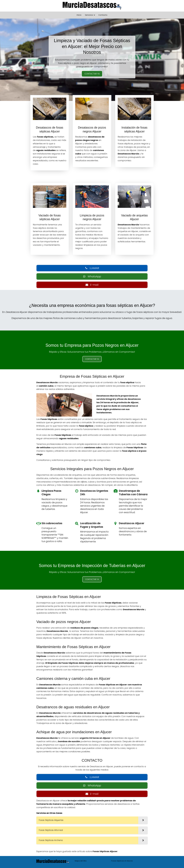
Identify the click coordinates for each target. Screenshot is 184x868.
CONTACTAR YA (92, 74)
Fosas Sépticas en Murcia (122, 861)
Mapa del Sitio (81, 861)
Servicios (89, 15)
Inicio (79, 15)
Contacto (103, 15)
